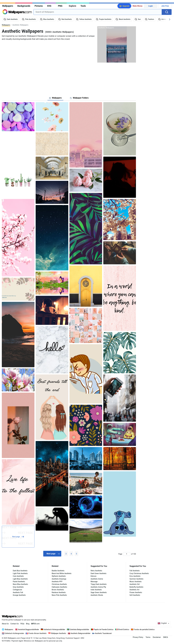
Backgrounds (24, 6)
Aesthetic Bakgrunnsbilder (81, 633)
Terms (148, 637)
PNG (60, 6)
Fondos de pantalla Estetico (144, 629)
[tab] (55, 98)
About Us (5, 624)
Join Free (165, 6)
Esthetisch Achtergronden (14, 633)
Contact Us (15, 624)
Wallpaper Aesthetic (59, 633)
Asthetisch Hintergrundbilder (54, 629)
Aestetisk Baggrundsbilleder (29, 629)
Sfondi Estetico (123, 629)
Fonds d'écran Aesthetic (38, 633)
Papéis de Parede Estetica (104, 629)
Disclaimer (157, 637)
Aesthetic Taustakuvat (103, 633)
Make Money (138, 6)
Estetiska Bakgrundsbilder (80, 629)
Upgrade (126, 6)
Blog (28, 624)
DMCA (166, 637)
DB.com (35, 624)
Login (151, 6)
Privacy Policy (138, 637)
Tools (83, 6)
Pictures (39, 6)
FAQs (22, 624)
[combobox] (98, 12)
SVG (49, 6)
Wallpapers (8, 6)
